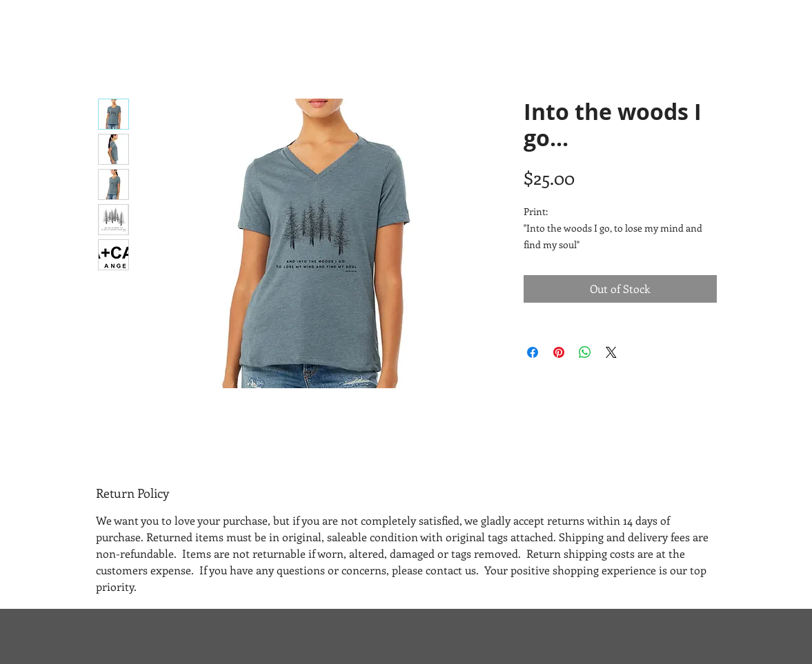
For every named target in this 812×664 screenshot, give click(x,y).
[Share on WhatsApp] (585, 352)
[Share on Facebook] (533, 352)
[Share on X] (611, 352)
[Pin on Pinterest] (559, 352)
